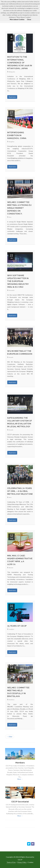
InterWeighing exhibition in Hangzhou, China (17, 135)
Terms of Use (11, 862)
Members (20, 763)
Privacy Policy (22, 862)
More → (20, 779)
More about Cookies (17, 19)
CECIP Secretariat (20, 802)
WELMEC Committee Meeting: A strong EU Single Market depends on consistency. (19, 208)
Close (29, 19)
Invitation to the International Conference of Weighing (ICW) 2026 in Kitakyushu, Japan (20, 63)
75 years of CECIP (17, 626)
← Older (10, 737)
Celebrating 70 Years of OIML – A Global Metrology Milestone (20, 491)
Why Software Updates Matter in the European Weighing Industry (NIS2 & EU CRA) (18, 281)
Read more (12, 97)
